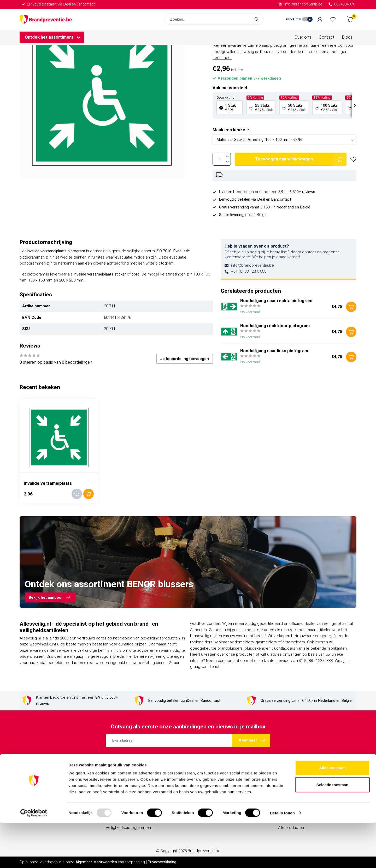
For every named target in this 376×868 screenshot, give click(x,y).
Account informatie (295, 784)
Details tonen (282, 858)
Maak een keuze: (231, 130)
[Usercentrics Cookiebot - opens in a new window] (34, 858)
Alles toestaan (332, 813)
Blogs (347, 37)
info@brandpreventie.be (252, 265)
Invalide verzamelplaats (48, 483)
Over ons (303, 37)
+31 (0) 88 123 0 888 (249, 271)
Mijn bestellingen (293, 793)
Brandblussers (118, 784)
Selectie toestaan (333, 830)
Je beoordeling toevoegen (185, 359)
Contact (327, 37)
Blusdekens (116, 793)
